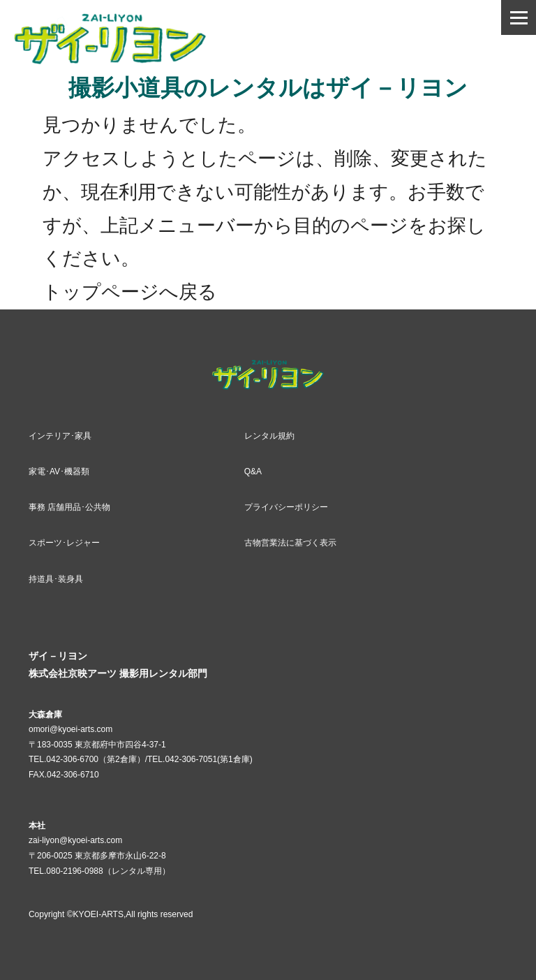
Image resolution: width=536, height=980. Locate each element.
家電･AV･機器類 (59, 471)
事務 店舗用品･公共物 (69, 507)
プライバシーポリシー (286, 507)
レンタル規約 (269, 436)
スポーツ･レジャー (64, 543)
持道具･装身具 (56, 579)
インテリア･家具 (60, 436)
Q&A (253, 471)
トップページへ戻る (130, 292)
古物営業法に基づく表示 (290, 543)
